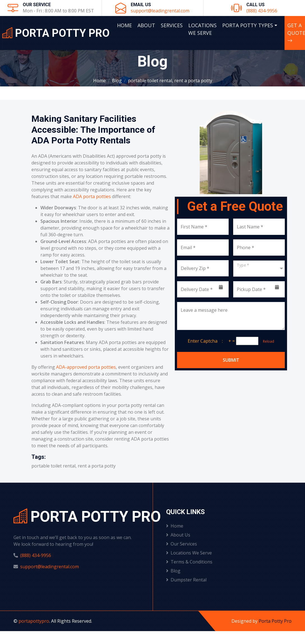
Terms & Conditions (189, 562)
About (146, 25)
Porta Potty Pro (275, 621)
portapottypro (34, 621)
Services (172, 25)
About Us (178, 535)
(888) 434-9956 (262, 11)
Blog (117, 81)
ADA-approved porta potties (86, 367)
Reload (267, 341)
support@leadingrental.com (160, 11)
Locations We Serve (202, 29)
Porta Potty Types (248, 25)
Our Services (182, 544)
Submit (231, 360)
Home (124, 25)
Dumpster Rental (186, 580)
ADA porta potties (92, 196)
